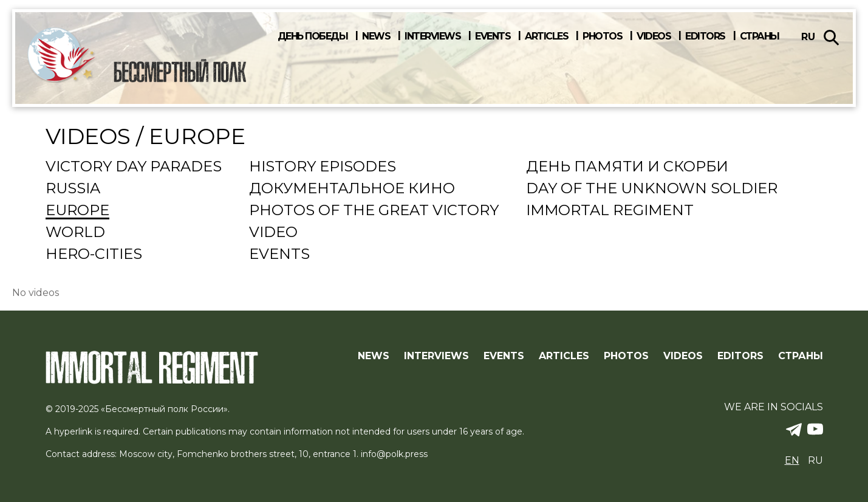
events (279, 255)
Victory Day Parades (134, 167)
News (376, 36)
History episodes (323, 167)
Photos (602, 36)
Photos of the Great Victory (374, 211)
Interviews (432, 36)
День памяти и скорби (627, 167)
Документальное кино (352, 189)
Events (493, 36)
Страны (760, 36)
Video (273, 233)
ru (808, 37)
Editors (705, 36)
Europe (77, 211)
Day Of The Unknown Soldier (652, 189)
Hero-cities (94, 255)
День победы (313, 36)
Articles (546, 36)
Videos (654, 36)
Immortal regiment (610, 211)
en (792, 460)
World (75, 233)
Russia (73, 189)
